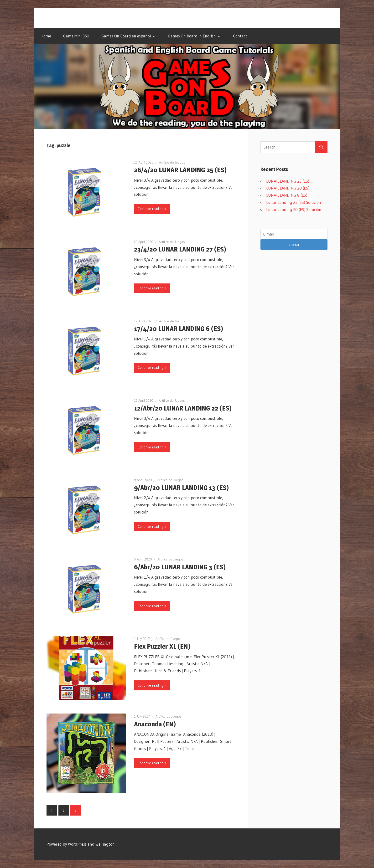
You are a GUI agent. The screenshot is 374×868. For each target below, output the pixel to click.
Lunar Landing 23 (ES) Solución (294, 202)
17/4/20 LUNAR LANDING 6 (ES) (179, 329)
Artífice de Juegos (172, 162)
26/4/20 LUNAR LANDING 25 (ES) (180, 170)
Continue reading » (152, 209)
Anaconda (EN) (155, 724)
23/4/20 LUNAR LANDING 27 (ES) (180, 249)
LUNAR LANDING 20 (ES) (288, 188)
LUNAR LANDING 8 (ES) (287, 195)
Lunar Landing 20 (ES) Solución (294, 209)
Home (46, 36)
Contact (240, 36)
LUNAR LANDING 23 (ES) (288, 181)
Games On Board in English (192, 36)
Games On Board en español (126, 36)
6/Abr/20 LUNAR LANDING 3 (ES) (180, 567)
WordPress (77, 844)
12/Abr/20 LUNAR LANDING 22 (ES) (183, 408)
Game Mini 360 (76, 36)
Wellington (105, 844)
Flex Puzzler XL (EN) (162, 646)
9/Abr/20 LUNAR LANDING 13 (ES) (181, 488)
